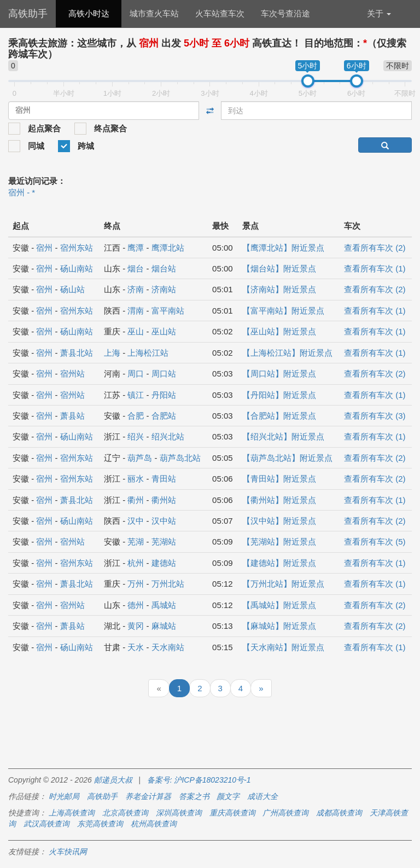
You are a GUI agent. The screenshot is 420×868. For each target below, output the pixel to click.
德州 (136, 605)
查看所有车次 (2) (375, 248)
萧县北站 (77, 353)
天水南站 (168, 647)
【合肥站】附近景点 (279, 416)
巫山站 (164, 331)
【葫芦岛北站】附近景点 (287, 458)
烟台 (136, 268)
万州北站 (168, 584)
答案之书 (194, 796)
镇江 (136, 395)
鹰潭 (136, 248)
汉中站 (164, 521)
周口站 (164, 374)
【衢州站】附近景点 (279, 500)
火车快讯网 (68, 852)
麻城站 (164, 626)
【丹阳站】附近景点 (279, 395)
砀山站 (72, 289)
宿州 (44, 248)
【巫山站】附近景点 (279, 331)
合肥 (136, 416)
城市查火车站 (154, 13)
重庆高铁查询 (232, 813)
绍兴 (136, 436)
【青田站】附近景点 (279, 479)
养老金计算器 (148, 796)
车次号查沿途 (285, 13)
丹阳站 (164, 395)
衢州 (136, 500)
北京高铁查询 (125, 813)
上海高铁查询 (72, 813)
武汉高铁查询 (46, 824)
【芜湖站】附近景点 (279, 542)
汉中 (136, 521)
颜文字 (228, 796)
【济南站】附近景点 (279, 289)
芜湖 (136, 542)
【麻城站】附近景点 (279, 626)
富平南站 (168, 311)
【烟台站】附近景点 (279, 268)
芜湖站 (164, 542)
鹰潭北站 (168, 248)
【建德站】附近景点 (279, 563)
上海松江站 (148, 353)
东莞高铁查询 (100, 824)
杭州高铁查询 (154, 824)
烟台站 (164, 268)
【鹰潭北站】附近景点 (283, 248)
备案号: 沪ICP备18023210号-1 (199, 780)
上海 (112, 353)
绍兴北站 (168, 436)
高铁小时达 (89, 13)
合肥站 (164, 416)
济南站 (164, 289)
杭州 (136, 563)
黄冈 (136, 626)
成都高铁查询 (339, 813)
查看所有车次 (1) (375, 268)
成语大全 (262, 796)
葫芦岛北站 (180, 458)
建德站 (164, 563)
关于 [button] (379, 13)
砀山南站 (77, 268)
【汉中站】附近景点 (279, 521)
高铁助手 (28, 14)
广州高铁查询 (285, 813)
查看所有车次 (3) (375, 416)
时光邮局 (64, 796)
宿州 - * (22, 192)
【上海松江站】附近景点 (287, 353)
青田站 (164, 479)
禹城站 (164, 605)
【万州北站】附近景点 (283, 584)
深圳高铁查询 (179, 813)
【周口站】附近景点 (279, 374)
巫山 (136, 331)
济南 (136, 289)
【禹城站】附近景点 (279, 605)
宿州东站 (77, 248)
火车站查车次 (220, 13)
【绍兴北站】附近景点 (283, 436)
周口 (136, 374)
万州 (136, 584)
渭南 (136, 311)
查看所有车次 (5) (375, 542)
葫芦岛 (140, 458)
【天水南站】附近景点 (283, 647)
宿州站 (72, 374)
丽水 (136, 479)
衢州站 (164, 500)
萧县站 (72, 416)
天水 (136, 647)
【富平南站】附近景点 (283, 311)
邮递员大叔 (113, 780)
